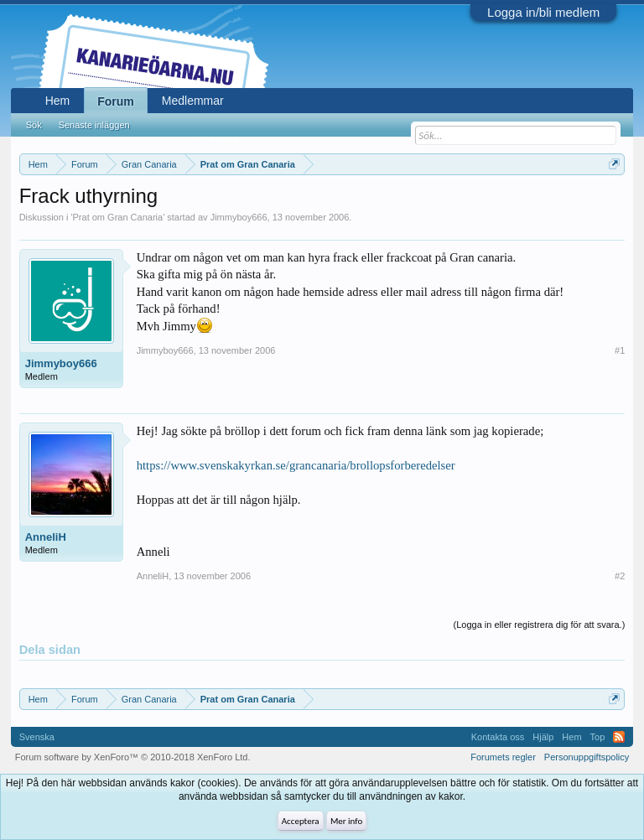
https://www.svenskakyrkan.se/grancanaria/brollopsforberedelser (296, 465)
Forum (116, 101)
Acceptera (301, 821)
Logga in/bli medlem (543, 12)
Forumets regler (503, 757)
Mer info (346, 821)
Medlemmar (193, 101)
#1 (620, 350)
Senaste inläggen (94, 125)
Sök (34, 125)
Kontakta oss (498, 737)
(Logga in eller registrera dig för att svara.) (540, 625)
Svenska (37, 737)
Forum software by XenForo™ (133, 757)
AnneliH (46, 537)
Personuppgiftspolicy (587, 757)
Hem (58, 101)
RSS (619, 737)
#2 (620, 576)
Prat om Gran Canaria (118, 217)
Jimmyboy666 (239, 217)
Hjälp (543, 737)
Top (598, 737)
